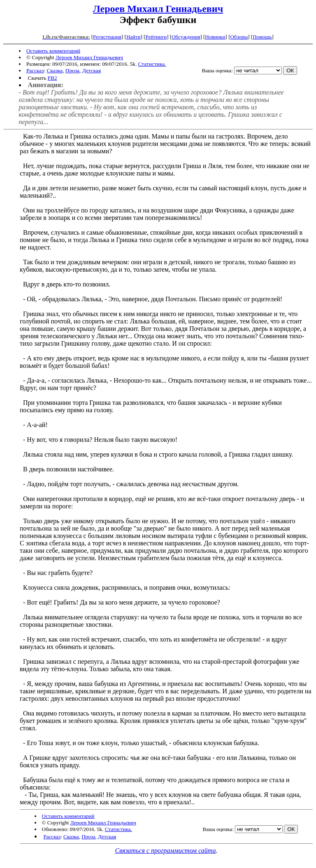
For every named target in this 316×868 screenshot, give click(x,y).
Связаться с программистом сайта (166, 851)
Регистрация (107, 37)
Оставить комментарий (53, 51)
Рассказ (35, 70)
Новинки (215, 37)
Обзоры (239, 37)
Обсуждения (186, 37)
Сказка (55, 70)
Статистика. (152, 64)
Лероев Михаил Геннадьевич (158, 9)
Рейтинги (156, 37)
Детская (92, 70)
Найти (134, 37)
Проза (72, 70)
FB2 (52, 78)
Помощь (262, 37)
